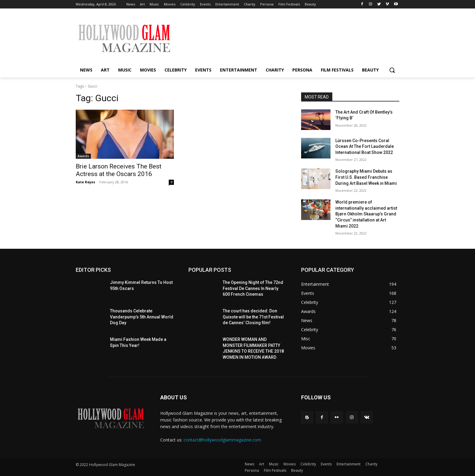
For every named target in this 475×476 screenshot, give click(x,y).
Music (274, 464)
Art (262, 464)
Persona (252, 470)
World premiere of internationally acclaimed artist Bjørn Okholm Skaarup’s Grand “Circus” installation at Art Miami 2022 (366, 214)
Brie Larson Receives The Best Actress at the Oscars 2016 (119, 170)
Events (326, 464)
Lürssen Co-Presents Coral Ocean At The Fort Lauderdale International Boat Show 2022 (365, 146)
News (249, 464)
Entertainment (349, 464)
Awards (83, 156)
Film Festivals (275, 470)
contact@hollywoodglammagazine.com (222, 440)
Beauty (297, 470)
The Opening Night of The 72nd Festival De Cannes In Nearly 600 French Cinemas (253, 288)
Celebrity (308, 464)
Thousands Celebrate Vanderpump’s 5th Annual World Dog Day (142, 317)
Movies (290, 464)
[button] (392, 70)
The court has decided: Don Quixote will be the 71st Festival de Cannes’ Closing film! (253, 317)
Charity (371, 464)
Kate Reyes (85, 182)
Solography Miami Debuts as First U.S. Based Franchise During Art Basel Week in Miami (366, 177)
